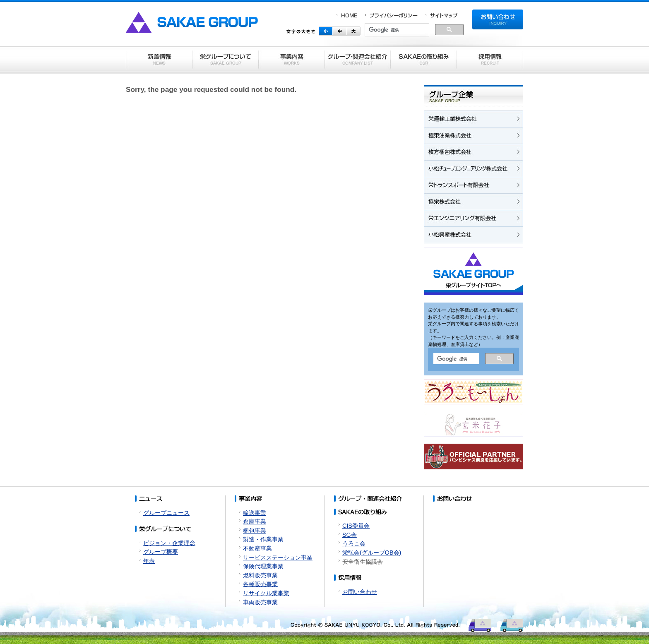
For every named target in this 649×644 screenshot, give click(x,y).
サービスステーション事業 (278, 557)
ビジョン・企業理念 (169, 543)
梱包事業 (255, 531)
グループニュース (166, 513)
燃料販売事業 (260, 575)
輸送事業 (255, 513)
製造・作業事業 (263, 539)
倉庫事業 (255, 521)
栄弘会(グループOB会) (372, 553)
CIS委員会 (356, 526)
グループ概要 (161, 552)
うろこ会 (354, 543)
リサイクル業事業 (266, 593)
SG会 (350, 535)
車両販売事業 (260, 602)
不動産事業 (257, 548)
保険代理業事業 (263, 566)
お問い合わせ (360, 592)
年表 (149, 561)
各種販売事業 (260, 584)
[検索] (397, 30)
